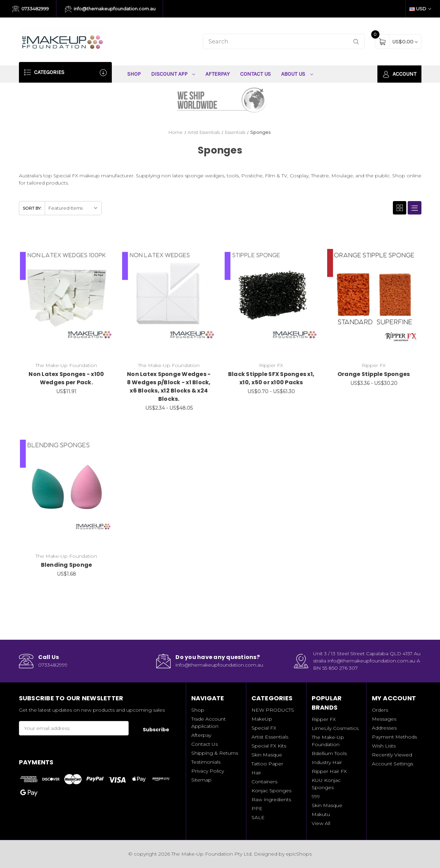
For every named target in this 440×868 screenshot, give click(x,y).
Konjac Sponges (271, 791)
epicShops (299, 854)
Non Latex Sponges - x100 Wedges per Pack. (66, 378)
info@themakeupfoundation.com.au (110, 9)
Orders (380, 710)
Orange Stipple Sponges (374, 374)
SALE (258, 817)
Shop (134, 74)
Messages (384, 719)
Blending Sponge (67, 565)
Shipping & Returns (215, 753)
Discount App (173, 74)
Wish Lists (384, 746)
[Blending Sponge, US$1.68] (67, 486)
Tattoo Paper (267, 764)
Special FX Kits (269, 746)
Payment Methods (394, 737)
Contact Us (255, 74)
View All (321, 823)
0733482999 (31, 9)
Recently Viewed (392, 755)
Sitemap (201, 780)
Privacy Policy (208, 771)
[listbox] (73, 208)
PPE (257, 808)
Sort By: (32, 208)
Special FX (264, 728)
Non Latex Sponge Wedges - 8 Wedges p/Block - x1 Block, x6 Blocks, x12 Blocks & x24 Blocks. (169, 386)
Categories (65, 72)
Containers (264, 782)
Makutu (321, 814)
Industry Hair (327, 762)
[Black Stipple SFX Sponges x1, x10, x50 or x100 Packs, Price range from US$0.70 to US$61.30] (271, 296)
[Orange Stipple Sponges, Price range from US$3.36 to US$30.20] (374, 296)
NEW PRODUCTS (273, 710)
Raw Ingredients (271, 799)
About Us (297, 74)
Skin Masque (267, 755)
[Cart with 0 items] (405, 41)
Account (399, 74)
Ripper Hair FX (329, 771)
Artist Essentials (270, 737)
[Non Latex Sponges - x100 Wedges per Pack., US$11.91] (67, 296)
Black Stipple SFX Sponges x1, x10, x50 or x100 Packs (271, 378)
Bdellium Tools (329, 753)
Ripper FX (324, 719)
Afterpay (218, 74)
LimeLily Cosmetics (335, 728)
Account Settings (393, 764)
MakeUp (262, 719)
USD (420, 9)
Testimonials (206, 762)
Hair (256, 773)
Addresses (384, 728)
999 (316, 796)
